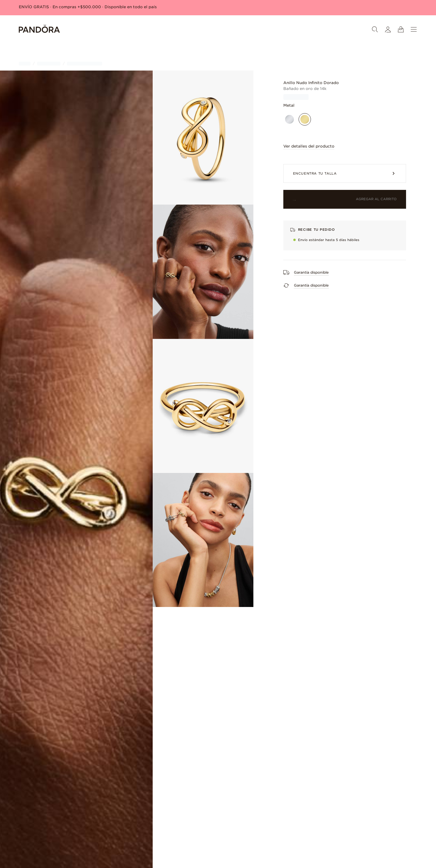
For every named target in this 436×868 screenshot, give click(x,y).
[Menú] (414, 29)
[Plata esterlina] (289, 119)
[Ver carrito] (401, 29)
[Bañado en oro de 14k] (305, 119)
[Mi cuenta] (388, 29)
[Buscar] (375, 29)
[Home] (39, 30)
